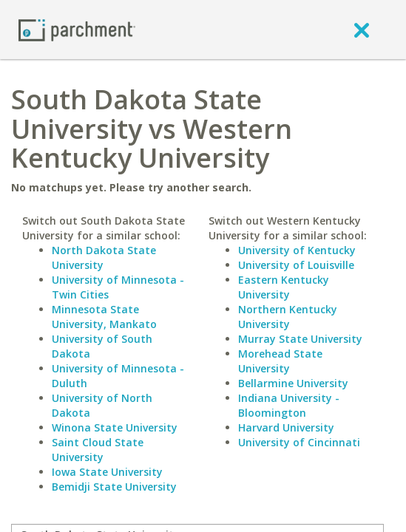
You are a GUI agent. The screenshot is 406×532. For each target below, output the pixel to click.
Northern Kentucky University (288, 317)
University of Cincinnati (299, 442)
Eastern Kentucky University (284, 287)
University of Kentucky (297, 250)
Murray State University (300, 339)
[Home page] (77, 29)
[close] (362, 30)
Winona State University (115, 427)
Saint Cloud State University (98, 450)
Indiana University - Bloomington (289, 405)
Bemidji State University (114, 487)
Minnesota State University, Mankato (104, 317)
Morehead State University (280, 361)
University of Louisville (296, 265)
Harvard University (286, 427)
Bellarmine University (293, 383)
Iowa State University (107, 472)
